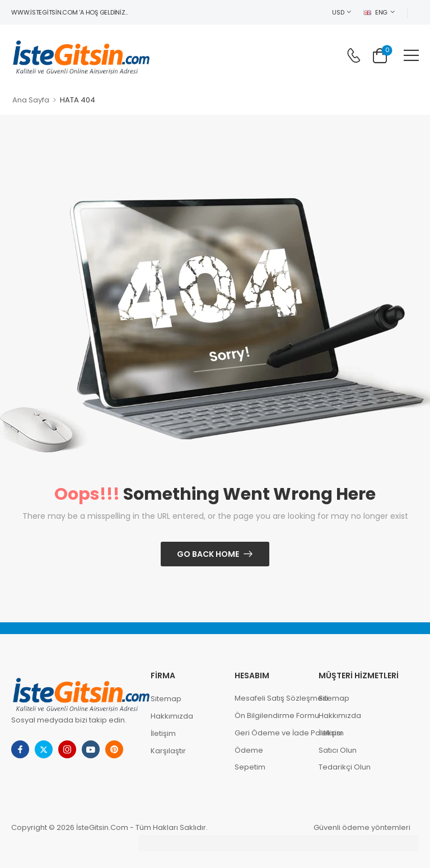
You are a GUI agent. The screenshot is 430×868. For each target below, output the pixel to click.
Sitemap (166, 699)
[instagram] (67, 749)
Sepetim (250, 767)
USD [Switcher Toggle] (338, 12)
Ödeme (249, 750)
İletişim (163, 733)
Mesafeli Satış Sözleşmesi (271, 698)
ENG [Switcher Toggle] (375, 12)
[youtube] (91, 749)
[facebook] (20, 749)
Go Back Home (208, 554)
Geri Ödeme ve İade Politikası (271, 733)
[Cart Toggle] (380, 55)
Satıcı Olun (338, 750)
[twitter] (44, 749)
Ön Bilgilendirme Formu (271, 715)
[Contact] (354, 55)
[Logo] (81, 55)
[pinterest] (114, 749)
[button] (411, 55)
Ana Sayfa (31, 100)
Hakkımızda (172, 716)
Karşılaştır (168, 751)
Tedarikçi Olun (345, 767)
